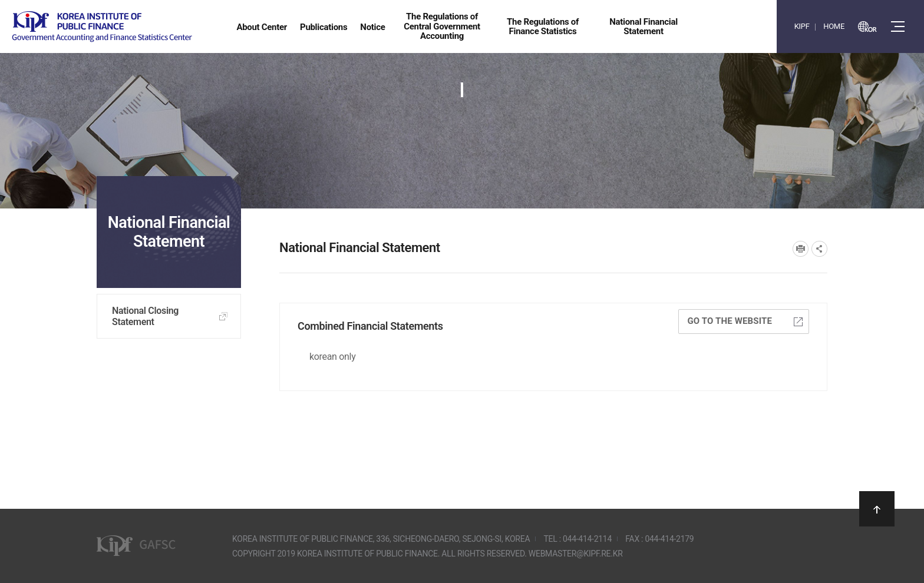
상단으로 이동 (877, 509)
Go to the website (745, 321)
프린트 (801, 249)
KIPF (802, 26)
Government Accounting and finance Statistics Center (102, 27)
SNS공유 (819, 249)
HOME (834, 26)
